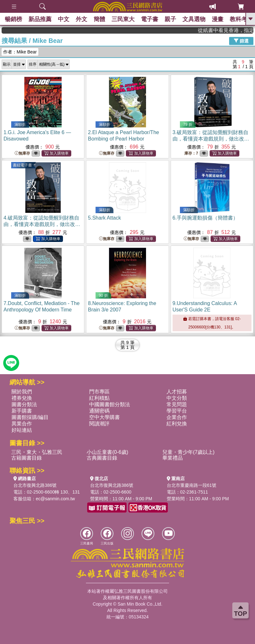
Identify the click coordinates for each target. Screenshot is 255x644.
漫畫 (218, 19)
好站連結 (22, 430)
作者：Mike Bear (20, 52)
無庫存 (22, 153)
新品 (40, 19)
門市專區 (99, 392)
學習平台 (177, 411)
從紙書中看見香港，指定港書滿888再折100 (231, 30)
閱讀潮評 (99, 424)
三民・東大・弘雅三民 (37, 452)
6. (205, 218)
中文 (64, 19)
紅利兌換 (177, 424)
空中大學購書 (104, 417)
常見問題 (177, 404)
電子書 (150, 19)
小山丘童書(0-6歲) (107, 452)
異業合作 (22, 424)
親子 (170, 19)
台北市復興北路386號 (35, 485)
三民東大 (123, 19)
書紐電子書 (22, 165)
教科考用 (241, 19)
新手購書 (22, 411)
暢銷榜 (13, 19)
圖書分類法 (24, 404)
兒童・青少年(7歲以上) (189, 452)
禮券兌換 (22, 398)
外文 (81, 19)
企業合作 (177, 417)
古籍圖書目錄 (27, 458)
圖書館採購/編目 (30, 417)
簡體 (99, 19)
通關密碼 (99, 411)
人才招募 (177, 392)
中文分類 (177, 398)
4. (42, 224)
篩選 (241, 41)
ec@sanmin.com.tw (55, 499)
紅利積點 (99, 398)
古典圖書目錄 (102, 458)
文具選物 (194, 19)
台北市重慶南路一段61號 (192, 485)
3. (211, 139)
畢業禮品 (173, 458)
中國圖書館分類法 (110, 404)
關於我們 (22, 392)
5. (104, 218)
